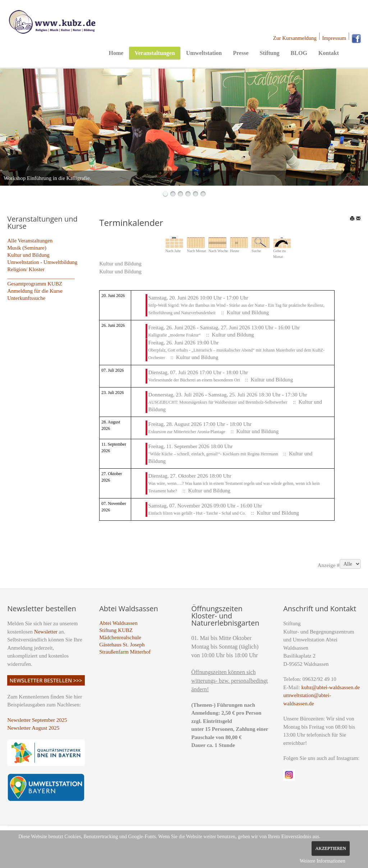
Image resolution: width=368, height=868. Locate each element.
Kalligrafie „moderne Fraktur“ (175, 335)
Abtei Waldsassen (118, 623)
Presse (241, 53)
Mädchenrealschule (120, 637)
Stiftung (269, 53)
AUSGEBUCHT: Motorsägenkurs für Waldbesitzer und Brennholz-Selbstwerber (218, 402)
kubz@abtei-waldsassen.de (331, 687)
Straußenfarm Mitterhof (125, 652)
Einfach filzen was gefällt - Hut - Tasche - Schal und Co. (198, 513)
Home (116, 53)
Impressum (334, 38)
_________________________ (41, 277)
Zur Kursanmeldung (295, 38)
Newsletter (46, 632)
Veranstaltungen (155, 53)
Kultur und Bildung (28, 255)
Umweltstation (204, 53)
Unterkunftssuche (26, 298)
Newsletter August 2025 (33, 728)
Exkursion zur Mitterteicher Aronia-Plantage (187, 432)
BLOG (299, 53)
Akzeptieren (330, 848)
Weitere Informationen (323, 861)
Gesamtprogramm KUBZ (35, 284)
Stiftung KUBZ (116, 630)
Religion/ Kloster (26, 269)
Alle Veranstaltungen (30, 241)
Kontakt (329, 53)
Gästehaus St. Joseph (122, 645)
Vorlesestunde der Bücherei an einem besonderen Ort (195, 380)
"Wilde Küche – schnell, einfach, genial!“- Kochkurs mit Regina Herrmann (214, 454)
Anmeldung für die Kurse (35, 291)
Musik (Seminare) (27, 248)
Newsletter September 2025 (37, 720)
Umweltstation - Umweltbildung (42, 262)
